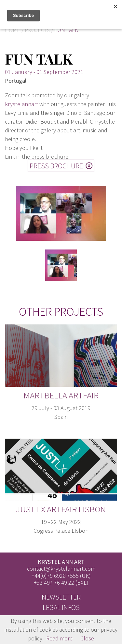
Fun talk (66, 30)
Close (87, 638)
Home (13, 30)
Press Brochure (61, 166)
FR (116, 17)
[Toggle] (101, 11)
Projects (37, 30)
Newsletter (61, 597)
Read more (59, 638)
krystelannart (21, 104)
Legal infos (61, 608)
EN (115, 6)
